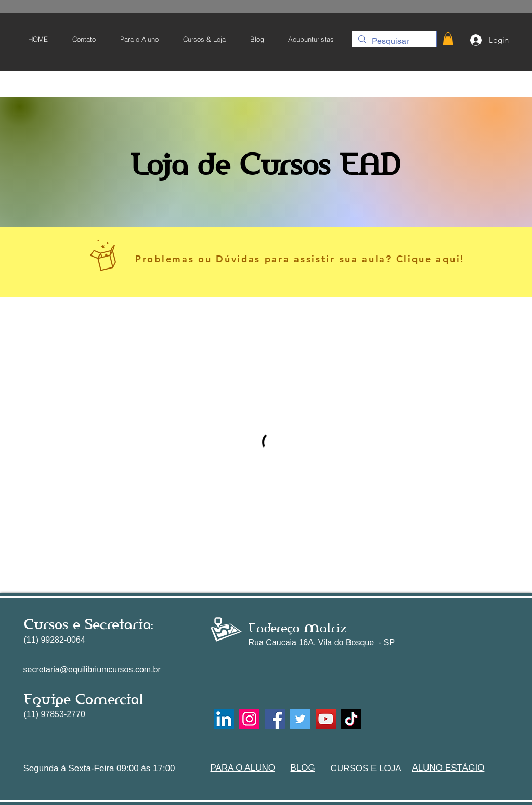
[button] (139, 39)
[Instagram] (249, 719)
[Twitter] (300, 719)
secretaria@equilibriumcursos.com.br (92, 669)
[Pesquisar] (393, 41)
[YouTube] (326, 719)
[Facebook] (275, 719)
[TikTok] (351, 719)
